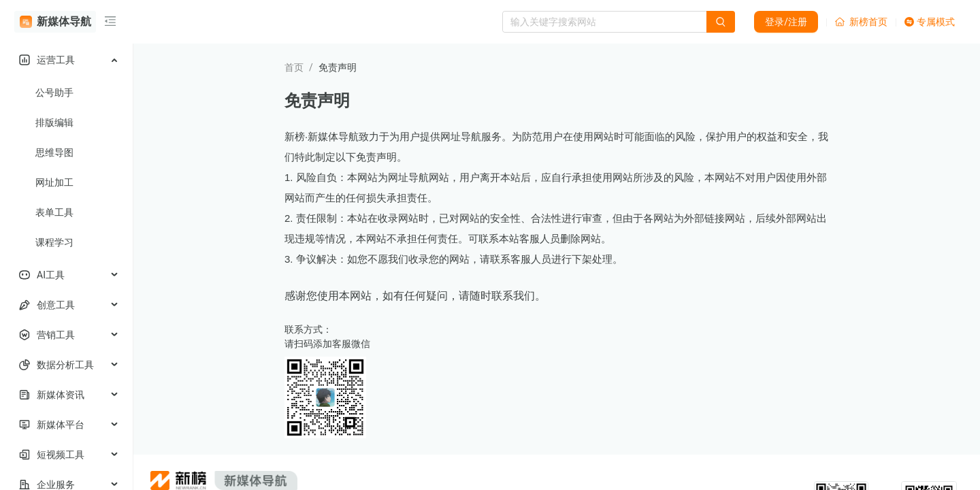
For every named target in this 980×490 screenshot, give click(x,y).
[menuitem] (66, 60)
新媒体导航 (55, 22)
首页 (294, 67)
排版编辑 (54, 122)
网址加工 (54, 182)
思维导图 (54, 152)
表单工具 (54, 212)
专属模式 (930, 22)
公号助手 (54, 93)
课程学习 (54, 242)
